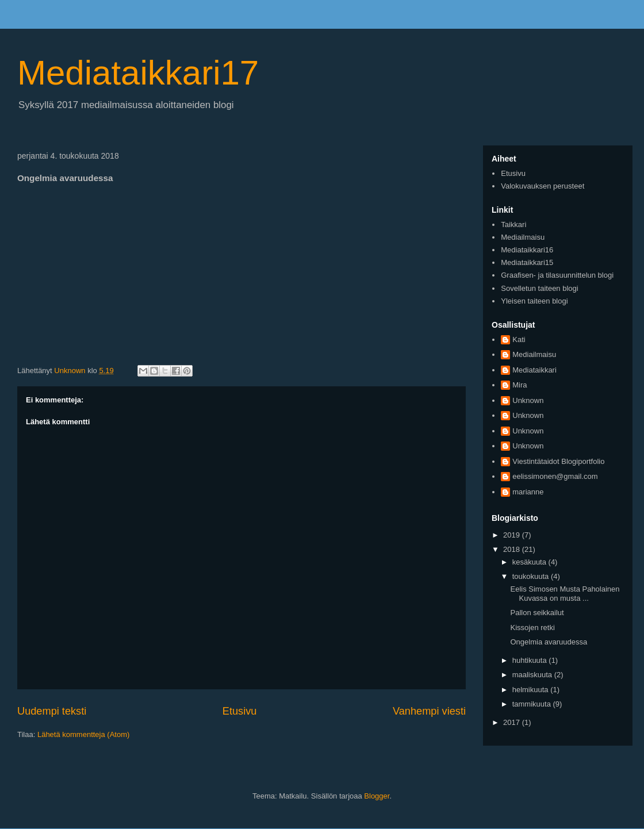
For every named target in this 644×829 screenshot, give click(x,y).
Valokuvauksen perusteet (543, 186)
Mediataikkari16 (527, 250)
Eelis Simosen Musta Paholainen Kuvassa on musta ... (565, 594)
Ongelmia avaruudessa (549, 642)
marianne (528, 492)
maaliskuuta (533, 675)
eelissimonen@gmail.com (555, 476)
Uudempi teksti (52, 711)
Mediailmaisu (523, 237)
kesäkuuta (530, 562)
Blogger (377, 796)
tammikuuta (533, 704)
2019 (513, 535)
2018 (513, 549)
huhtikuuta (531, 660)
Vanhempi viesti (429, 711)
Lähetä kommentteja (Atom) (83, 734)
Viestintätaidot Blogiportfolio (558, 461)
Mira (520, 385)
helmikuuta (531, 690)
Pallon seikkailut (537, 613)
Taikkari (513, 224)
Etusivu (240, 711)
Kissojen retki (532, 627)
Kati (519, 339)
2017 (513, 722)
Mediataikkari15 (527, 262)
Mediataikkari (534, 370)
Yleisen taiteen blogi (534, 301)
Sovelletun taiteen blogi (539, 288)
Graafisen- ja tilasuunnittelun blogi (557, 275)
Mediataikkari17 (138, 73)
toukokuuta (532, 576)
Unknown (528, 400)
